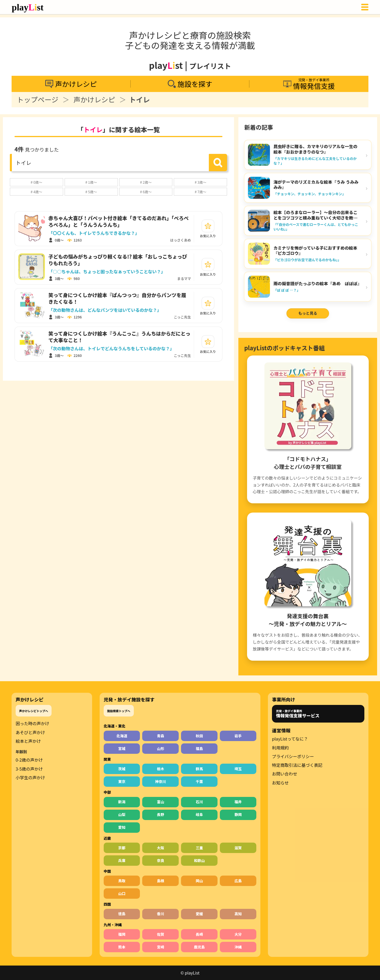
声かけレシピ (94, 100)
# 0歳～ (36, 182)
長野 (161, 814)
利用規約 (280, 748)
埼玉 (238, 769)
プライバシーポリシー (293, 756)
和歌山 (199, 860)
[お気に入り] (208, 226)
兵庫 (122, 860)
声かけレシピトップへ (34, 711)
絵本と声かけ (28, 741)
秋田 (199, 736)
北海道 (122, 736)
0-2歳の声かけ (29, 760)
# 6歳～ (146, 192)
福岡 (122, 934)
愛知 (122, 827)
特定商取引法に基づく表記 (297, 765)
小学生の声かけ (30, 778)
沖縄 (238, 947)
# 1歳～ (91, 182)
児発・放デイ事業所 (298, 714)
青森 (161, 736)
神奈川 (161, 781)
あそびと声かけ (30, 732)
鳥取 (122, 881)
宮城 (122, 748)
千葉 (199, 781)
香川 (161, 914)
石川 (199, 802)
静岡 (238, 814)
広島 (238, 881)
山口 (122, 893)
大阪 (161, 848)
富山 (161, 802)
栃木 (161, 769)
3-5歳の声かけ (29, 769)
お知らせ (280, 783)
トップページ (38, 100)
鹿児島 (199, 947)
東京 (122, 781)
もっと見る (308, 313)
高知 (238, 914)
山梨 (122, 814)
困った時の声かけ (32, 723)
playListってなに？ (290, 739)
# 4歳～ (36, 192)
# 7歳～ (200, 192)
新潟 (122, 802)
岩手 (238, 736)
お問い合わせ (285, 774)
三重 (199, 848)
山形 (161, 748)
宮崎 (161, 947)
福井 (238, 802)
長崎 (199, 934)
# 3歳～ (200, 182)
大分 (238, 934)
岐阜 (199, 814)
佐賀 (161, 934)
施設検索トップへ (119, 711)
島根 (161, 881)
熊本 (122, 947)
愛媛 (199, 914)
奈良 (161, 860)
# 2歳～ (146, 182)
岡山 (199, 881)
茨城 (122, 769)
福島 (199, 748)
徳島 (122, 914)
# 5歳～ (91, 192)
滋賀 (238, 848)
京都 (122, 848)
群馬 (199, 769)
